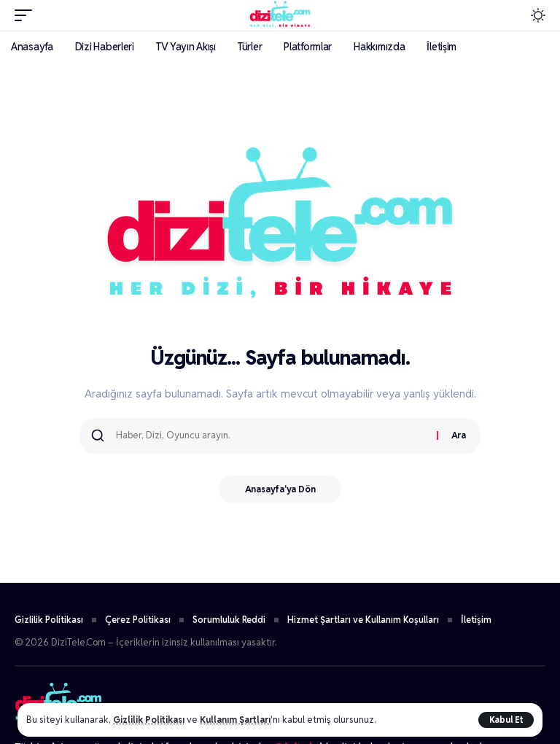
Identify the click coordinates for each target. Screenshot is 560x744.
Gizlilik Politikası (150, 720)
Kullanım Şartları (240, 720)
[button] (506, 720)
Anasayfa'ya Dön (280, 490)
